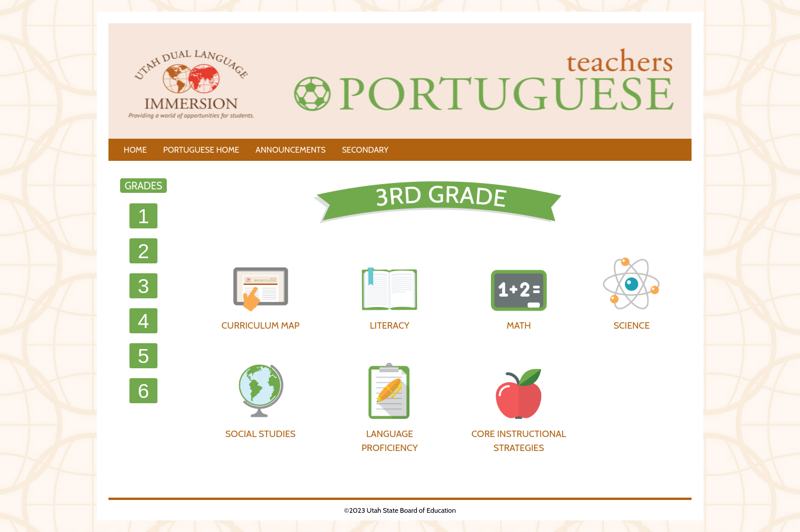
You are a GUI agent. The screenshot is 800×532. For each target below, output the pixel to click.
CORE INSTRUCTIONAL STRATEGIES (518, 411)
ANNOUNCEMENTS (290, 150)
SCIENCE (631, 292)
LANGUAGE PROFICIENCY (390, 408)
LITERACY (390, 292)
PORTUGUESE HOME (201, 150)
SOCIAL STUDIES (261, 401)
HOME (135, 150)
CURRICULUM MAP (261, 292)
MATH (519, 292)
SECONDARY (365, 150)
